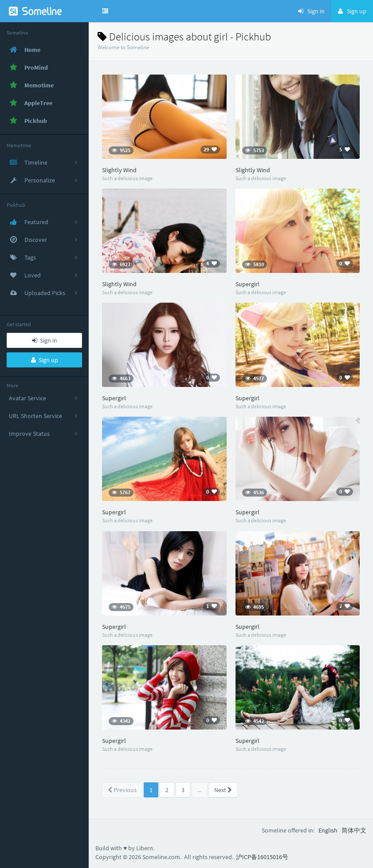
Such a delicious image (127, 178)
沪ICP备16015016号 (262, 857)
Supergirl (247, 284)
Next (223, 790)
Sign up (45, 360)
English (328, 830)
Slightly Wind (119, 170)
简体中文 (354, 830)
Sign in (45, 340)
